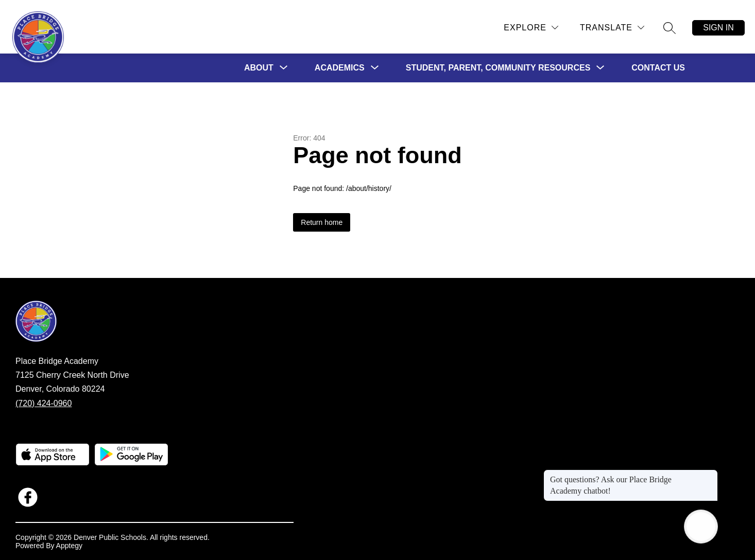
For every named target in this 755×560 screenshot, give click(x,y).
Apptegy (69, 546)
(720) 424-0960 (44, 403)
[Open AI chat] (701, 527)
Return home (322, 222)
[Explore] (531, 28)
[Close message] (710, 475)
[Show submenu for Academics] (340, 68)
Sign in (718, 28)
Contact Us (658, 68)
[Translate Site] (612, 28)
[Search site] (670, 28)
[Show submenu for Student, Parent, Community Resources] (498, 68)
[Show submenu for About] (259, 68)
